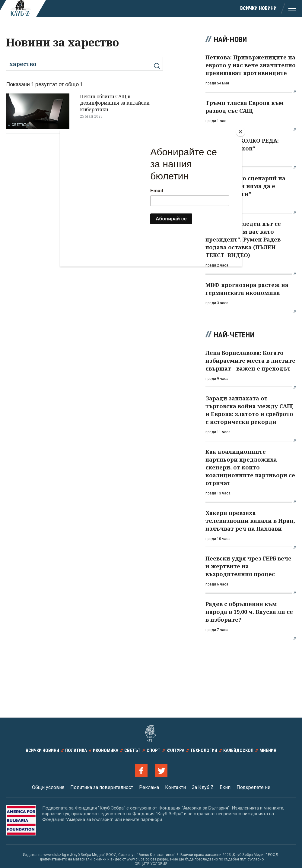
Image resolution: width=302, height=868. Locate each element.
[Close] (240, 132)
